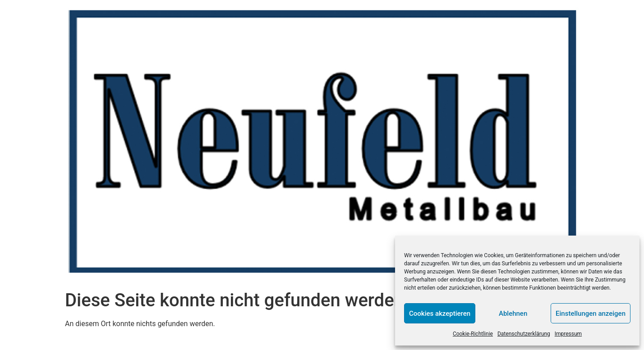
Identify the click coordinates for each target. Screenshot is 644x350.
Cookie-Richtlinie (473, 334)
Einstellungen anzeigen (591, 314)
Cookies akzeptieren (440, 314)
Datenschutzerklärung (524, 334)
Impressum (568, 334)
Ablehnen (513, 314)
